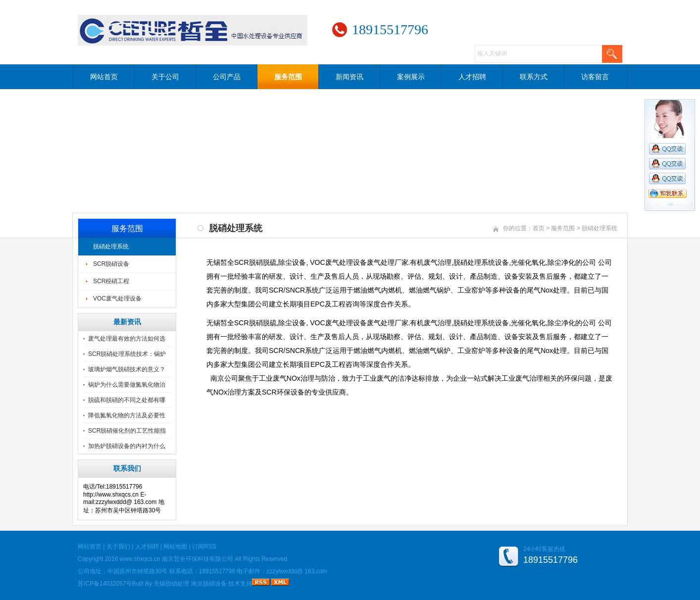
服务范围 (288, 77)
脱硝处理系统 (111, 247)
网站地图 (175, 547)
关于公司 (165, 77)
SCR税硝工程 (111, 281)
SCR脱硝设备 (111, 264)
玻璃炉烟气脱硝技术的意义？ (127, 369)
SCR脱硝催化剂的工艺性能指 (127, 431)
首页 (539, 228)
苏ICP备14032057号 (105, 584)
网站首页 (104, 77)
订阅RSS (204, 547)
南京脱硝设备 (209, 584)
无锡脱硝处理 (171, 584)
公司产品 (227, 77)
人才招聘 (472, 77)
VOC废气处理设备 (117, 299)
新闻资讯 (350, 77)
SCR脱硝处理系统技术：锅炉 (127, 354)
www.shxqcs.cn (140, 559)
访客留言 (595, 77)
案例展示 (411, 77)
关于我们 (118, 547)
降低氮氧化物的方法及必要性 (127, 415)
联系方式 (534, 77)
